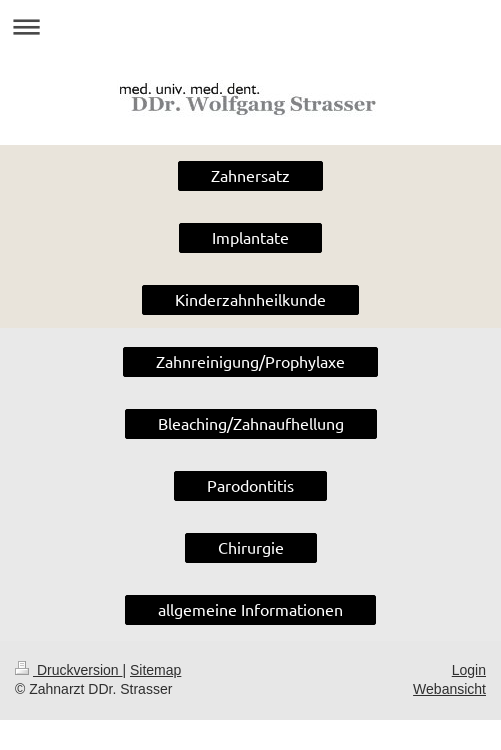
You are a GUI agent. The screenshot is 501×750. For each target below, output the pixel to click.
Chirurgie (251, 547)
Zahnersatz (250, 175)
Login (469, 670)
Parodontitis (250, 485)
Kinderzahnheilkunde (250, 299)
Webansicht (449, 689)
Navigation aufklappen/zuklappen (250, 26)
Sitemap (155, 670)
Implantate (250, 237)
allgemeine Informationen (250, 609)
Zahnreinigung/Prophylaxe (250, 361)
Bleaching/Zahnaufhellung (251, 423)
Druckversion (68, 670)
